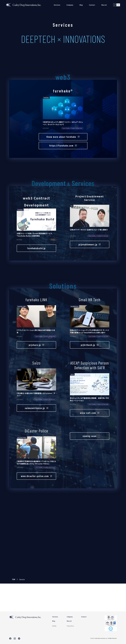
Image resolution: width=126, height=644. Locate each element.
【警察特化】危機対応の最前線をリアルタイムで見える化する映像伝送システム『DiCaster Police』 (36, 462)
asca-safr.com (88, 413)
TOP (14, 579)
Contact (92, 5)
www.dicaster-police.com (35, 476)
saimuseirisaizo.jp (35, 408)
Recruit (104, 5)
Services (57, 5)
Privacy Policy (70, 626)
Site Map (54, 626)
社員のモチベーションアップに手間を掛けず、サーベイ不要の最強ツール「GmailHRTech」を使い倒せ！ (89, 331)
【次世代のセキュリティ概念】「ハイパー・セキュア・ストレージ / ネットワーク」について (63, 123)
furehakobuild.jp (36, 248)
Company (70, 5)
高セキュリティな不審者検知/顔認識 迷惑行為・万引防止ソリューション (89, 399)
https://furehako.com (61, 146)
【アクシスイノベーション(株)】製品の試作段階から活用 (36, 331)
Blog (81, 5)
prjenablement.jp (88, 244)
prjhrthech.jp (88, 345)
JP (115, 5)
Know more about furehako (61, 137)
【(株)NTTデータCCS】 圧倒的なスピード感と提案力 (89, 230)
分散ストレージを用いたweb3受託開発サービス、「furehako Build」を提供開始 (35, 235)
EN (118, 5)
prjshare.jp (35, 345)
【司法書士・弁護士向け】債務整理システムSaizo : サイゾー (36, 395)
